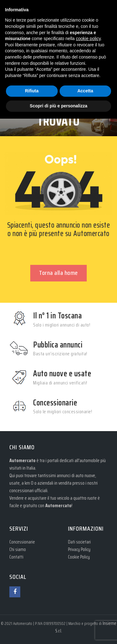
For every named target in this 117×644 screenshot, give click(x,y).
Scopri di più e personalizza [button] (58, 106)
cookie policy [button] (88, 39)
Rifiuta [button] (32, 91)
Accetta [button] (85, 91)
